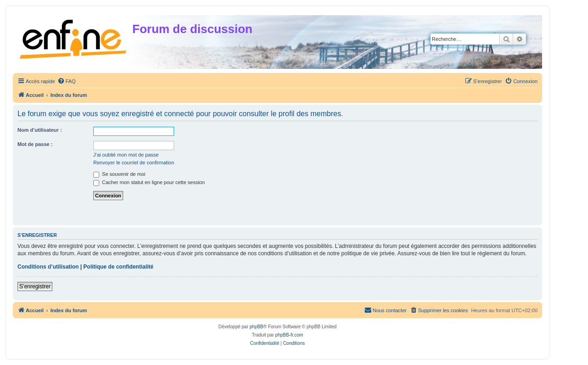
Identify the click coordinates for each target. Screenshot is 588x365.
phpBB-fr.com (289, 335)
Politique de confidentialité (118, 267)
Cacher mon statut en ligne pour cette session (149, 182)
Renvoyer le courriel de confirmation (134, 163)
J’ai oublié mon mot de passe (126, 155)
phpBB (256, 327)
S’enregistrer (35, 286)
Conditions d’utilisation (48, 267)
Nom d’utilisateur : (40, 130)
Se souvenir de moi (119, 174)
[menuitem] (67, 81)
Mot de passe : (35, 144)
